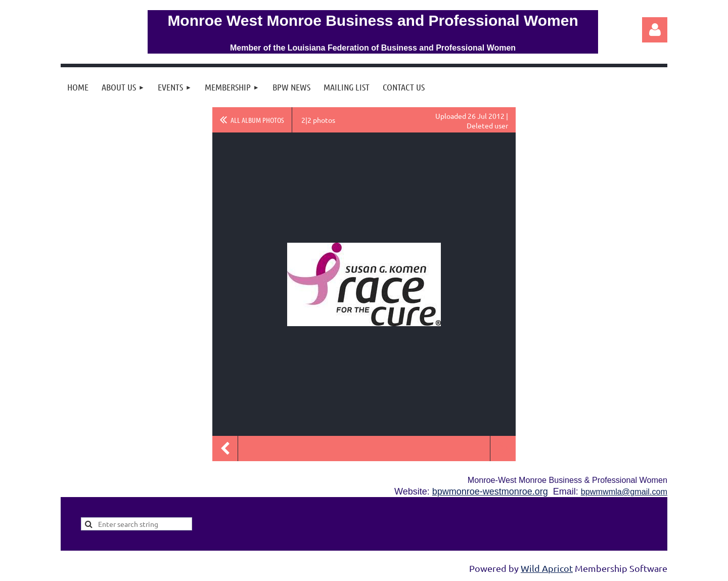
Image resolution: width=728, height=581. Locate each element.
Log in (655, 30)
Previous (225, 449)
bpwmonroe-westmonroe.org (490, 491)
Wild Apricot (547, 568)
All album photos (257, 120)
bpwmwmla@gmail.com (624, 491)
